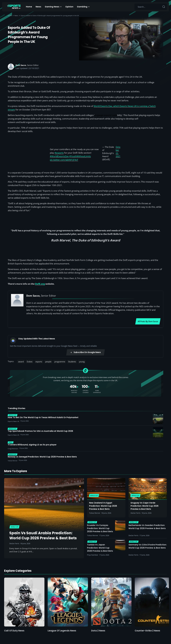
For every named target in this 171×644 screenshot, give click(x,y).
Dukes (30, 362)
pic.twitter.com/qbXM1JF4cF (64, 160)
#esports (59, 153)
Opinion (69, 7)
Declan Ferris (14, 543)
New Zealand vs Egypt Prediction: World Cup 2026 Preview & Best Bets (103, 506)
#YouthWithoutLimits (80, 156)
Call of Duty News (14, 631)
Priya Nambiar (93, 555)
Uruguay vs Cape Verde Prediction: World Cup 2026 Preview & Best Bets (145, 506)
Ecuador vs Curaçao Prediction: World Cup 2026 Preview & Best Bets (100, 528)
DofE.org (40, 284)
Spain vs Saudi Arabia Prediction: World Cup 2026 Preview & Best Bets (43, 536)
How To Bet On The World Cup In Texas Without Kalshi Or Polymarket (43, 417)
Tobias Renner (95, 513)
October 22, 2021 (118, 152)
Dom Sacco (21, 65)
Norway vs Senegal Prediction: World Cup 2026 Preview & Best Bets (42, 457)
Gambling (82, 7)
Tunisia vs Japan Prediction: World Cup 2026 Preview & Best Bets (100, 548)
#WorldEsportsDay (59, 156)
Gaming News (52, 7)
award (21, 362)
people (48, 362)
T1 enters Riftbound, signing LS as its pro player (32, 445)
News (38, 7)
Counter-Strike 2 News (147, 631)
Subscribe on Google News (85, 352)
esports (39, 362)
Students (72, 362)
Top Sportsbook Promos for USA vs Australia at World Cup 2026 (40, 431)
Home (29, 7)
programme (60, 362)
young (82, 362)
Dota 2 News (98, 631)
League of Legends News (62, 631)
